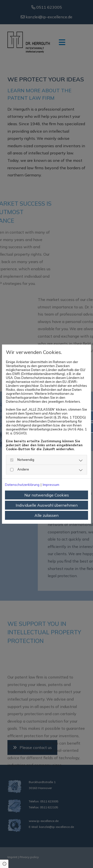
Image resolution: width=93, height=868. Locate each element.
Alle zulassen (46, 515)
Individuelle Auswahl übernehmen (47, 505)
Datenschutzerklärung (22, 485)
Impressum (51, 485)
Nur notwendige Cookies (47, 495)
